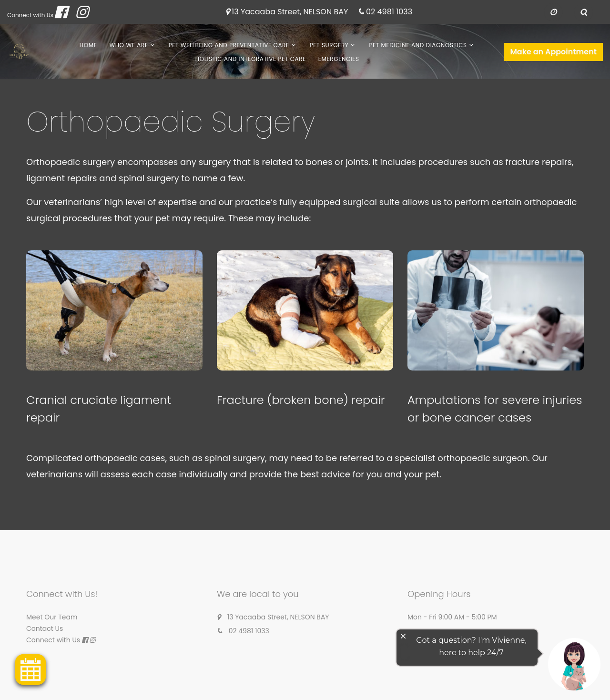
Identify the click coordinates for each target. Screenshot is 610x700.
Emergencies (339, 59)
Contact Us (45, 628)
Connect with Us (30, 15)
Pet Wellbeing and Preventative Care (229, 45)
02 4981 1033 (389, 12)
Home (88, 45)
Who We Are (128, 45)
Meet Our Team (52, 617)
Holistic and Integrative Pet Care (251, 59)
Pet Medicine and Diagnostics (418, 45)
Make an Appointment (553, 52)
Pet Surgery (329, 45)
